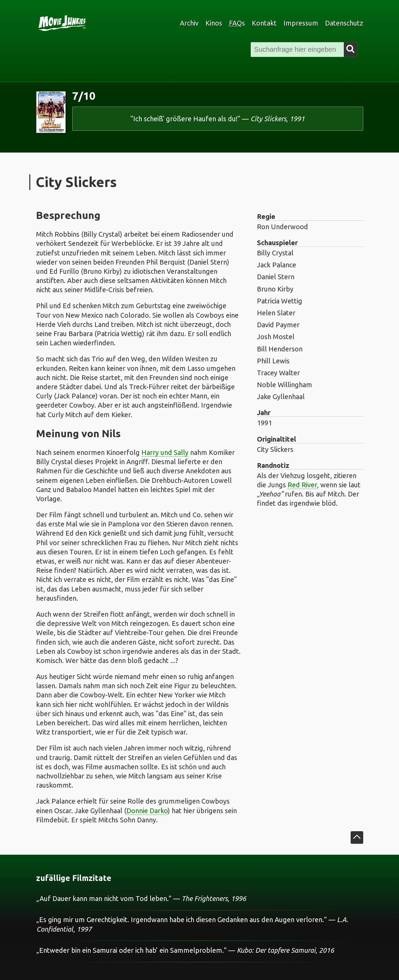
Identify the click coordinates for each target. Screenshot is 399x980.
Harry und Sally (165, 452)
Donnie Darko (147, 811)
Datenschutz (344, 23)
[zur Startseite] (105, 23)
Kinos (214, 23)
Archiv (189, 23)
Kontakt (264, 23)
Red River (302, 485)
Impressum (301, 23)
